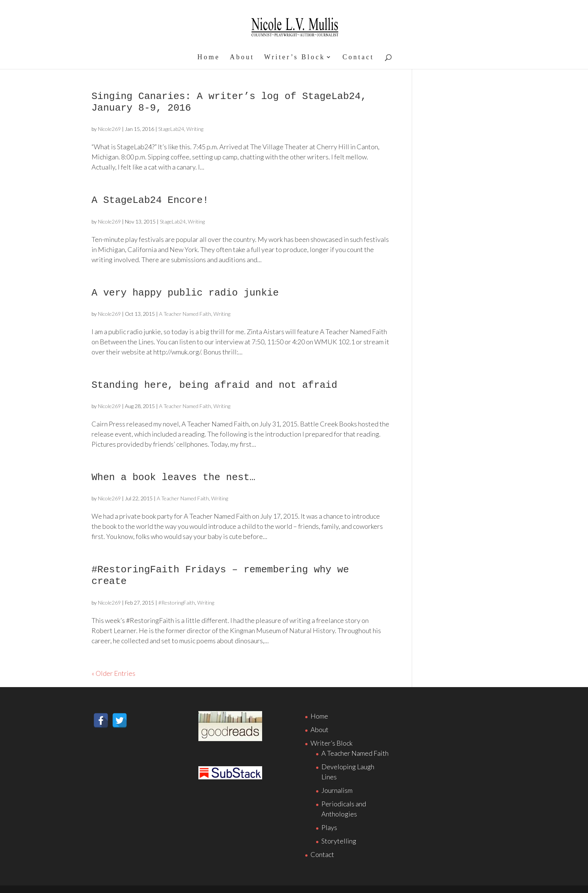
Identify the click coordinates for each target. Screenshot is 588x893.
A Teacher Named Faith (185, 314)
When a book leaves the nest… (173, 477)
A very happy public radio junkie (185, 293)
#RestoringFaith (177, 603)
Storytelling (339, 841)
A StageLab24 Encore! (150, 200)
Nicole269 (109, 129)
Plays (329, 827)
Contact (358, 58)
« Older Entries (113, 673)
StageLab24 (171, 129)
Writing (195, 129)
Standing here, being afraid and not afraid (214, 385)
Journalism (337, 790)
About (242, 58)
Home (208, 58)
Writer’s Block (294, 58)
